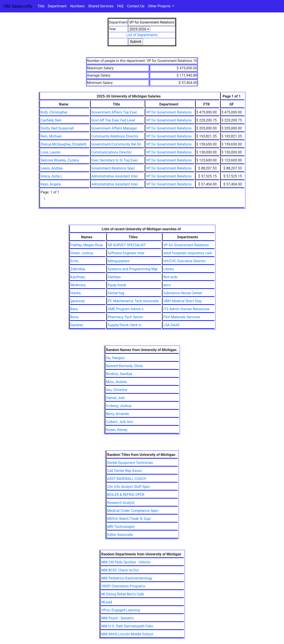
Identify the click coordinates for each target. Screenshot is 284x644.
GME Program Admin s (126, 309)
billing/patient (118, 261)
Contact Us (136, 6)
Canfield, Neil (51, 120)
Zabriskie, (78, 269)
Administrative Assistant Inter (115, 176)
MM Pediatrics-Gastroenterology (127, 578)
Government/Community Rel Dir (116, 144)
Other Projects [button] (160, 6)
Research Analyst (121, 503)
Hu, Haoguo (115, 358)
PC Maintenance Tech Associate (133, 301)
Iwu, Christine (117, 390)
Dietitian (114, 277)
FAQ (120, 6)
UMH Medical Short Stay (182, 301)
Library (169, 269)
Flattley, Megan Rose (87, 245)
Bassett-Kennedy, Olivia (124, 366)
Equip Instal (117, 285)
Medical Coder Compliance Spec (133, 511)
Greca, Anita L (52, 176)
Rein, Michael (51, 136)
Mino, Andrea (116, 382)
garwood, (78, 301)
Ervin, (75, 261)
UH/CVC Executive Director (184, 261)
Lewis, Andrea (52, 168)
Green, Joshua (82, 253)
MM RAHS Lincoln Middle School (127, 634)
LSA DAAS (171, 325)
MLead (107, 602)
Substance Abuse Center (183, 293)
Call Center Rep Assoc (125, 471)
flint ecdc (171, 277)
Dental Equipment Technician (130, 463)
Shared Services (101, 6)
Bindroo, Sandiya (119, 374)
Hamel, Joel (115, 398)
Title (41, 6)
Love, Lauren (51, 152)
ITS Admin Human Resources (186, 309)
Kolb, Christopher (54, 112)
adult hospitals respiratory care (188, 253)
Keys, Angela (51, 184)
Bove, (75, 317)
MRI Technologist (121, 527)
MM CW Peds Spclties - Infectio (126, 562)
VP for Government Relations (169, 112)
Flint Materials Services (182, 317)
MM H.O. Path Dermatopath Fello (127, 626)
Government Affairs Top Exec (114, 112)
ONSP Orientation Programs (123, 586)
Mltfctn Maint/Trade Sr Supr (129, 519)
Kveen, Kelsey (117, 430)
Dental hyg (116, 293)
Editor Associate (120, 535)
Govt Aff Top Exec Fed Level (113, 120)
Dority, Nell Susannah (57, 128)
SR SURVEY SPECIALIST (127, 245)
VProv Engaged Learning (120, 610)
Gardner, (77, 325)
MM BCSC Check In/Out (120, 570)
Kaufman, (78, 277)
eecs (167, 285)
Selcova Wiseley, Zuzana (60, 160)
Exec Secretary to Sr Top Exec (115, 160)
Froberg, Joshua (119, 406)
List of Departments (142, 35)
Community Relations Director (115, 136)
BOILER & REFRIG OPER (126, 495)
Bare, (75, 309)
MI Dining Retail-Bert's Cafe (123, 594)
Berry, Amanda (117, 414)
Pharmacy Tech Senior (125, 317)
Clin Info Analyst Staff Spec (129, 487)
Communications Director (112, 152)
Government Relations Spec (113, 168)
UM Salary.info (18, 6)
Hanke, (76, 293)
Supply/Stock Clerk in (124, 325)
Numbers (77, 6)
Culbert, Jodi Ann (120, 422)
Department (57, 6)
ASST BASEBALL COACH (127, 479)
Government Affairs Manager (114, 128)
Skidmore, (78, 285)
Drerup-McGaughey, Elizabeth (64, 144)
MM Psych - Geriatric (118, 618)
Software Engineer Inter (126, 253)
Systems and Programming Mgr (133, 269)
